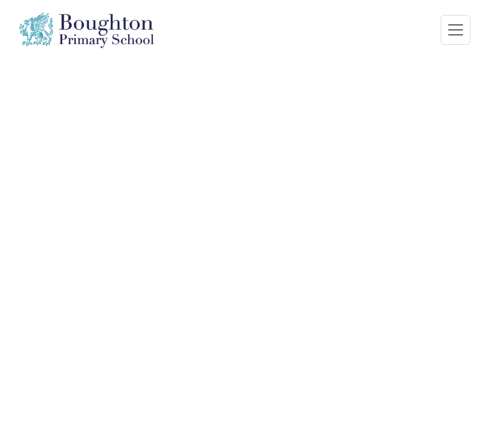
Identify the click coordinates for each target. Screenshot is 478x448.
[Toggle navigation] (456, 30)
